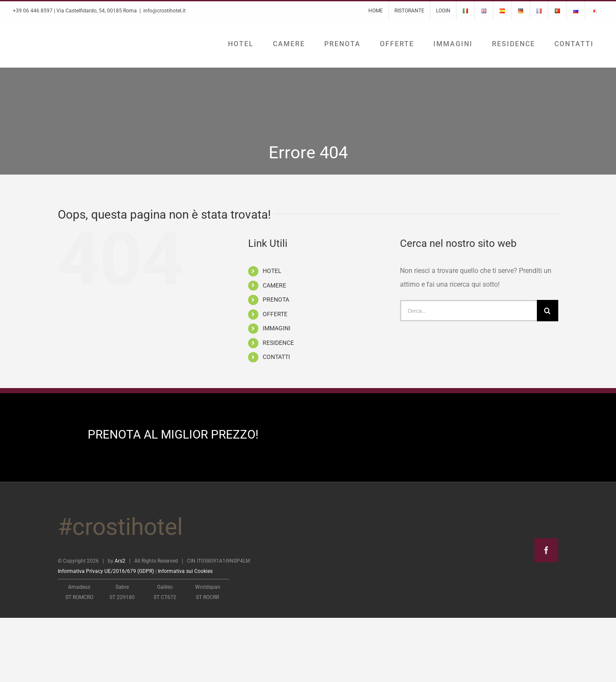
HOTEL (272, 271)
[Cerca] (548, 311)
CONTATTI (276, 357)
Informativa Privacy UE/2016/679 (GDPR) (106, 571)
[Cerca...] (468, 311)
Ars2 (120, 561)
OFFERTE (275, 314)
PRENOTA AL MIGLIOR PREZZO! (173, 434)
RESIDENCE (278, 343)
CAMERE (274, 285)
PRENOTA (276, 299)
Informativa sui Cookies (185, 571)
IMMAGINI (277, 328)
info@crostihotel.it (164, 11)
